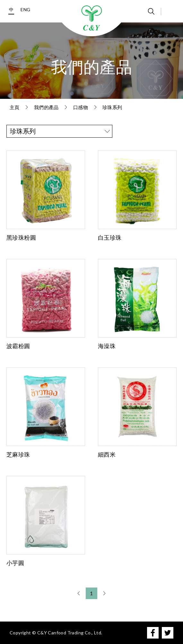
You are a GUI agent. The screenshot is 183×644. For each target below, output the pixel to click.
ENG (25, 9)
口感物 (81, 107)
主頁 (15, 107)
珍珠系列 (112, 107)
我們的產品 (46, 107)
